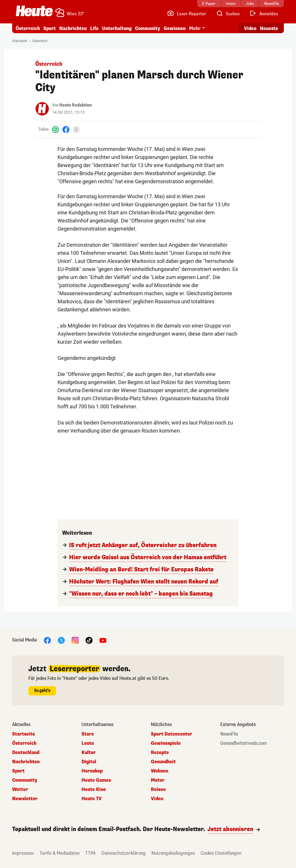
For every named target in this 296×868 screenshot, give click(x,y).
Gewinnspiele (166, 743)
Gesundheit (163, 762)
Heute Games (96, 780)
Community (148, 28)
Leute (88, 743)
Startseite (20, 41)
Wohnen (160, 771)
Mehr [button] (195, 28)
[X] (61, 640)
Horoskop (92, 771)
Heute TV (92, 799)
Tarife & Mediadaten (60, 853)
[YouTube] (103, 640)
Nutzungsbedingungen (173, 853)
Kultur (89, 753)
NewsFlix (229, 734)
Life (94, 28)
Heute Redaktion (75, 105)
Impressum (23, 853)
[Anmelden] (264, 14)
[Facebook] (66, 129)
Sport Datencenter (172, 734)
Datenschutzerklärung (124, 853)
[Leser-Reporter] (187, 14)
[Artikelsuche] (228, 14)
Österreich (28, 28)
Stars (88, 734)
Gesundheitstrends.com (244, 743)
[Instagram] (75, 640)
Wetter (20, 790)
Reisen (158, 790)
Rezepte (160, 753)
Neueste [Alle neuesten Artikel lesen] (269, 28)
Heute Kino (94, 790)
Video (157, 799)
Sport (50, 28)
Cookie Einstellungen (221, 853)
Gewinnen (175, 28)
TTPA (90, 853)
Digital (89, 762)
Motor (158, 780)
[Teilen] (76, 130)
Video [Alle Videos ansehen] (250, 28)
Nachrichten (73, 28)
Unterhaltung (117, 28)
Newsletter (25, 799)
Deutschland (26, 753)
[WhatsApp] (55, 129)
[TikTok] (89, 640)
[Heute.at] (34, 11)
